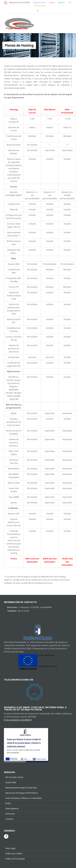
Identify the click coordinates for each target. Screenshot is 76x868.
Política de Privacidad (15, 859)
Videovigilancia (12, 809)
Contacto (9, 819)
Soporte (62, 2)
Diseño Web (11, 782)
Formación (10, 814)
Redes (52, 2)
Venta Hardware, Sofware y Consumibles (23, 798)
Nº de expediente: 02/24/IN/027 (18, 720)
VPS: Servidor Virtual (14, 777)
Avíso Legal (10, 848)
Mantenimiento (40, 2)
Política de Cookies (14, 854)
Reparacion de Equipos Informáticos (22, 793)
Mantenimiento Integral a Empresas (21, 788)
